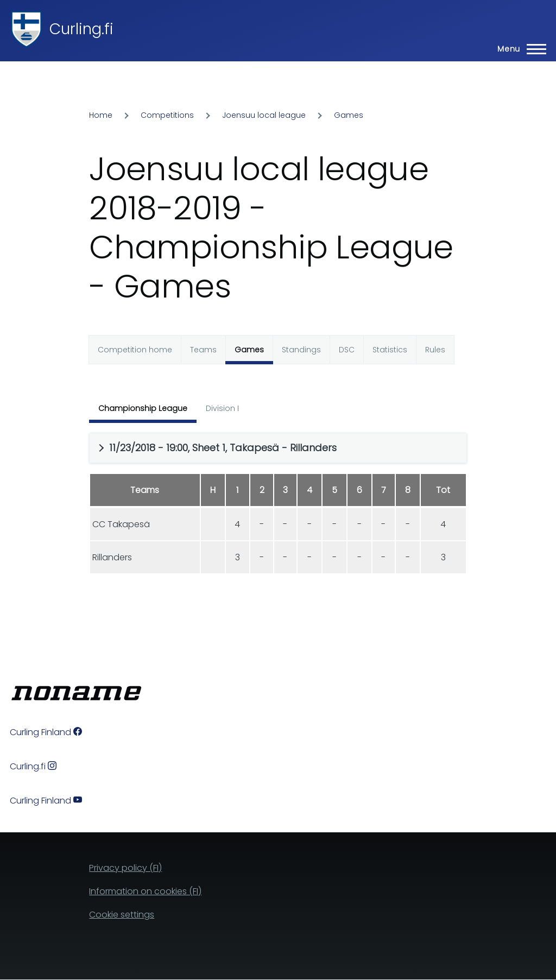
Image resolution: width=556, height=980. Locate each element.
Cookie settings (122, 915)
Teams (203, 350)
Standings (301, 350)
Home (101, 115)
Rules (435, 350)
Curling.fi (81, 29)
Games (349, 115)
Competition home (135, 350)
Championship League (143, 408)
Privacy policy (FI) (125, 868)
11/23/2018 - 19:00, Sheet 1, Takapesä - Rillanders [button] (223, 448)
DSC (347, 350)
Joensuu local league (264, 115)
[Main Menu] (519, 49)
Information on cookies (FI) (145, 891)
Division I (222, 408)
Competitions (167, 115)
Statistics (390, 350)
